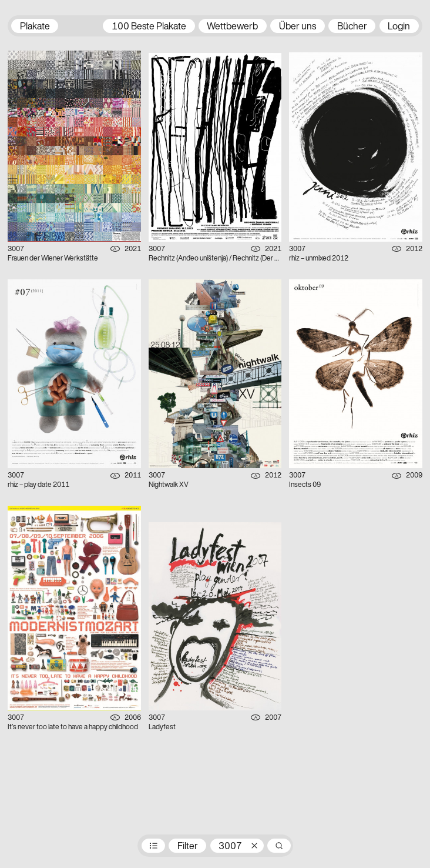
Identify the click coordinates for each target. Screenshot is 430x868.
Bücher (352, 27)
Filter (188, 847)
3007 (230, 847)
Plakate (35, 27)
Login (399, 27)
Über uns (298, 27)
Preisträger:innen (153, 846)
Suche (279, 846)
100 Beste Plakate (149, 27)
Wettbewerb (232, 27)
